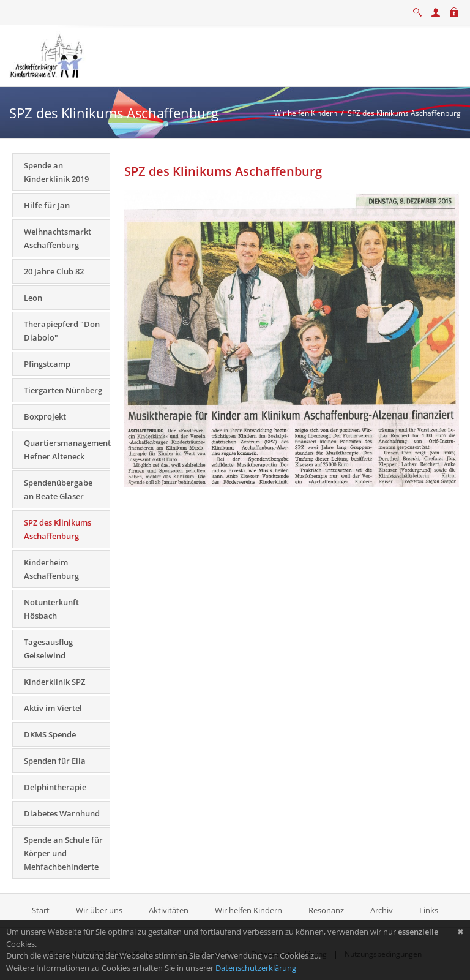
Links (429, 910)
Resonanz (326, 910)
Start (42, 910)
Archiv (382, 910)
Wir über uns (99, 910)
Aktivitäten (169, 910)
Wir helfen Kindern (248, 910)
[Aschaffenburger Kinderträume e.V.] (48, 55)
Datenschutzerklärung (256, 968)
